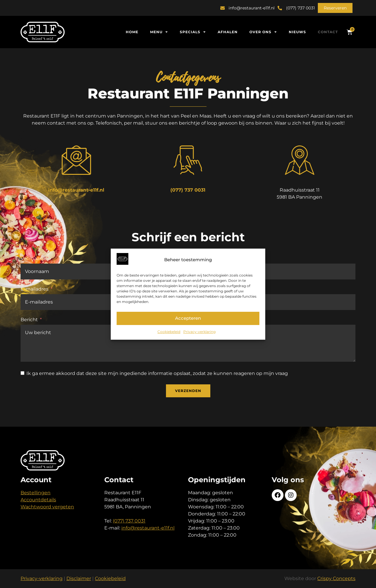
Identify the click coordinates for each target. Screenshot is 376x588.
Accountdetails (38, 500)
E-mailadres (35, 289)
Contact (328, 32)
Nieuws (297, 32)
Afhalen (228, 32)
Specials (193, 32)
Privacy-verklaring (199, 332)
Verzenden (188, 391)
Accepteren (188, 318)
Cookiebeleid (169, 332)
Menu (159, 32)
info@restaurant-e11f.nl (76, 190)
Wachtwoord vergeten (47, 507)
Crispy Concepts (336, 578)
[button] (335, 8)
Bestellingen (36, 493)
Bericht (29, 320)
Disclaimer (79, 578)
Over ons (263, 32)
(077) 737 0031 (188, 190)
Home (132, 32)
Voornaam (33, 258)
